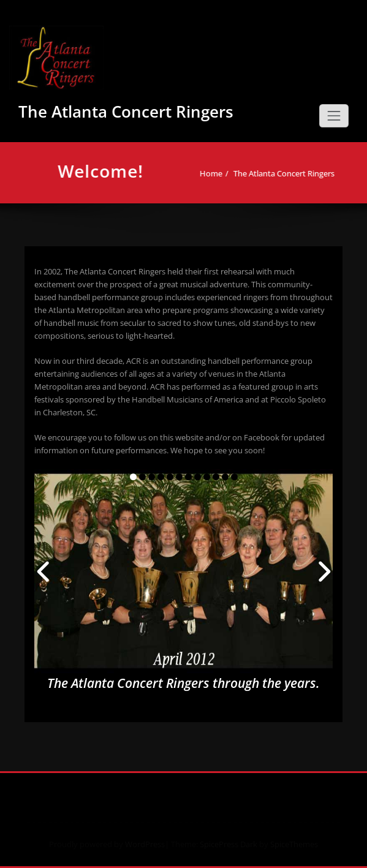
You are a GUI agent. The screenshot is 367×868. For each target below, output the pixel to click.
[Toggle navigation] (334, 116)
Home (216, 173)
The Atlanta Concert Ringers (126, 111)
